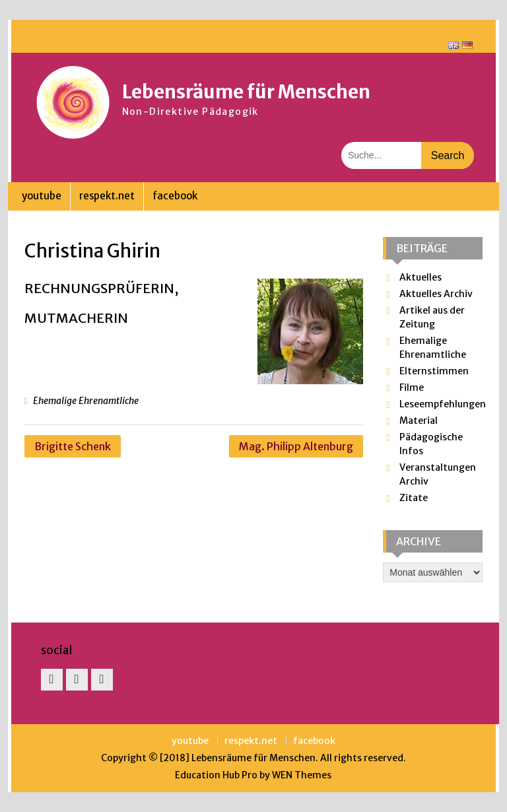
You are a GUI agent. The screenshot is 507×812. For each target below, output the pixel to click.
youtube (42, 196)
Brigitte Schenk (73, 446)
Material (419, 421)
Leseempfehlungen (443, 404)
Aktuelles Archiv (436, 294)
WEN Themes (302, 775)
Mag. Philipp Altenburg (296, 446)
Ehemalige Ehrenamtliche (86, 401)
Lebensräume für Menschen (246, 92)
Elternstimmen (434, 371)
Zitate (414, 498)
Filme (412, 388)
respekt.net (107, 196)
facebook (175, 196)
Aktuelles (421, 277)
